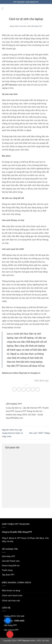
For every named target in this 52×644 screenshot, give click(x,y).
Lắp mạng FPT (37, 26)
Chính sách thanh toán (12, 595)
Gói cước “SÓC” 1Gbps (40, 433)
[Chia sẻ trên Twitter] (24, 389)
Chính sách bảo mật (11, 600)
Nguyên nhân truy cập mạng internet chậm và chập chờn (12, 433)
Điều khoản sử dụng (11, 590)
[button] (4, 8)
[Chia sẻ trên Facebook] (19, 389)
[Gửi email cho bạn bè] (28, 389)
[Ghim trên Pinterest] (33, 389)
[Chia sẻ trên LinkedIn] (38, 389)
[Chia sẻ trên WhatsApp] (14, 389)
